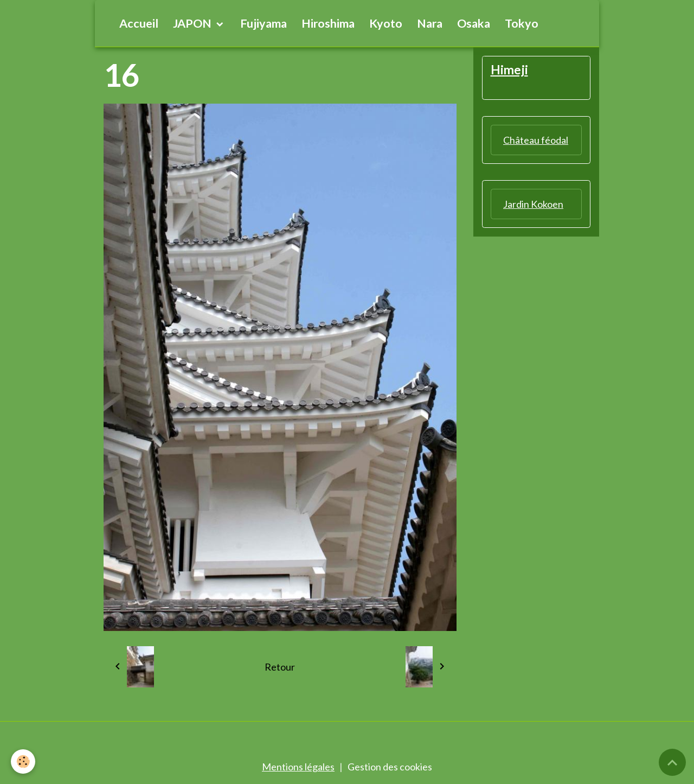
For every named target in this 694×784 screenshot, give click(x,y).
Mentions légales (298, 767)
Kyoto (386, 23)
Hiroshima (328, 23)
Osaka (474, 23)
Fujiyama (264, 23)
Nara (430, 23)
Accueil (139, 23)
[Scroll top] (672, 762)
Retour (280, 667)
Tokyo (522, 23)
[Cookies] (23, 761)
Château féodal (536, 140)
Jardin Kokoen (533, 204)
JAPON (193, 23)
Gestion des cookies (390, 767)
